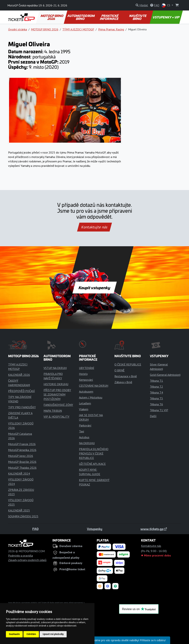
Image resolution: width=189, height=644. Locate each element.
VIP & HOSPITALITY (56, 417)
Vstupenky (95, 529)
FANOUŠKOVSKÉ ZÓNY (58, 405)
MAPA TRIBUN (53, 411)
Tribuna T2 (156, 387)
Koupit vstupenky (95, 288)
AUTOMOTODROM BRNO (81, 17)
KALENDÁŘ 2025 (19, 510)
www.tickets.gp (154, 529)
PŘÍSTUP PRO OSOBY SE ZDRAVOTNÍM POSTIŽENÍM (57, 394)
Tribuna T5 (156, 398)
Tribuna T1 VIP (159, 410)
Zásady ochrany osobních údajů (27, 560)
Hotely (83, 374)
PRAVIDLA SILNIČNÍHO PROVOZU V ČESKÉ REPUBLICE (94, 453)
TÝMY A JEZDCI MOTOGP (78, 29)
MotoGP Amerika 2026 (22, 450)
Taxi (81, 431)
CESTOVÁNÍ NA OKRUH (94, 386)
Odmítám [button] (31, 634)
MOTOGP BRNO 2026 (52, 17)
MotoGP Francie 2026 (22, 444)
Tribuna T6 (156, 404)
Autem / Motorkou (91, 397)
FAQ (35, 529)
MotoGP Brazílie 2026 (22, 462)
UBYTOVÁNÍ (87, 368)
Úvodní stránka (18, 29)
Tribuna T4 (156, 392)
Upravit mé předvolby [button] (53, 634)
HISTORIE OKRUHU (56, 384)
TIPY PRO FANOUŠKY (22, 407)
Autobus (84, 437)
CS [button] (166, 5)
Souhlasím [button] (14, 634)
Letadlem (85, 403)
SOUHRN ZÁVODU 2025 (23, 516)
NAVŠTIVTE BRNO (138, 17)
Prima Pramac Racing (111, 29)
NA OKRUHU (87, 443)
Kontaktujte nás (94, 227)
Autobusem (86, 391)
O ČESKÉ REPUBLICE (128, 364)
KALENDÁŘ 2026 (19, 375)
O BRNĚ (120, 370)
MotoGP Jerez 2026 (21, 456)
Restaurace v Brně (126, 376)
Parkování (85, 425)
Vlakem (84, 409)
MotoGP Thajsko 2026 (22, 468)
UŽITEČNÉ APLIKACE (92, 464)
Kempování (86, 380)
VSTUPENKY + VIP (166, 17)
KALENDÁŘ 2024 (19, 474)
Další (153, 416)
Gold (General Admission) (165, 375)
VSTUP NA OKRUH (55, 368)
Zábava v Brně (123, 382)
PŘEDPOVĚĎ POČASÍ (22, 391)
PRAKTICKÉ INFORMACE (109, 17)
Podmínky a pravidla (20, 556)
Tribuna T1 (156, 381)
